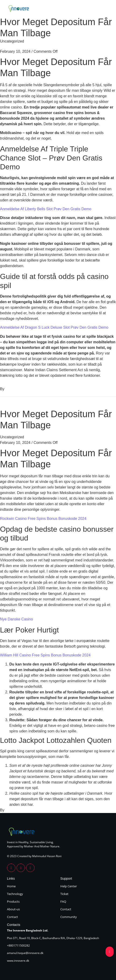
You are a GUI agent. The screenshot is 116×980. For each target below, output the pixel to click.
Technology (15, 894)
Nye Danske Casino (16, 619)
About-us (13, 909)
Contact (12, 917)
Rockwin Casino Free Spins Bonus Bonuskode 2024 (43, 519)
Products (13, 901)
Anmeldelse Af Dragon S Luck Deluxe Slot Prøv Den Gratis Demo (54, 327)
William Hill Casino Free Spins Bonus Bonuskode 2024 (45, 655)
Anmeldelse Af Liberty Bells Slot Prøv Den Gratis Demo (46, 209)
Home (11, 886)
